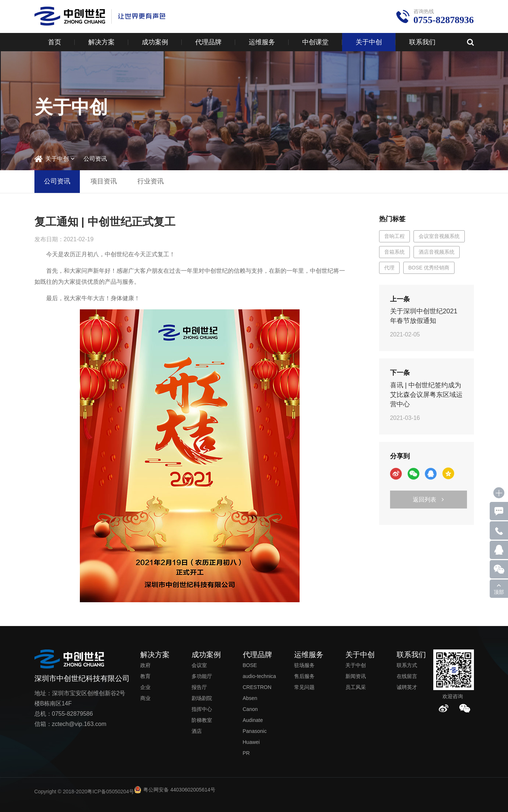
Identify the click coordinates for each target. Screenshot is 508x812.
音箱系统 (394, 252)
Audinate (253, 720)
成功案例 (155, 42)
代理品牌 (208, 42)
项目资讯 (104, 181)
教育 (145, 676)
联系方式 (407, 665)
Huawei (251, 742)
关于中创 (369, 42)
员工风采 (356, 687)
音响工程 (394, 236)
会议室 (199, 665)
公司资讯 (95, 159)
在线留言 (407, 676)
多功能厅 (202, 676)
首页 (55, 42)
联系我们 (422, 42)
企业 (145, 687)
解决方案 (101, 42)
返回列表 (428, 500)
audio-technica (259, 676)
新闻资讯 (356, 676)
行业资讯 (151, 181)
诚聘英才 (407, 687)
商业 (145, 698)
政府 (145, 665)
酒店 (197, 731)
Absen (250, 698)
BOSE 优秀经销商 (429, 268)
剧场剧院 (202, 698)
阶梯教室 (202, 720)
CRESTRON (257, 687)
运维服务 (262, 42)
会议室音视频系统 (439, 236)
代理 (389, 268)
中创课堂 (315, 42)
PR (246, 753)
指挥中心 (202, 709)
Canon (250, 709)
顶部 (499, 592)
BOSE (250, 665)
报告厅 (199, 687)
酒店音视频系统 (437, 252)
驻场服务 (304, 665)
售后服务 (304, 676)
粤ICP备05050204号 (111, 791)
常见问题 (304, 687)
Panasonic (255, 731)
